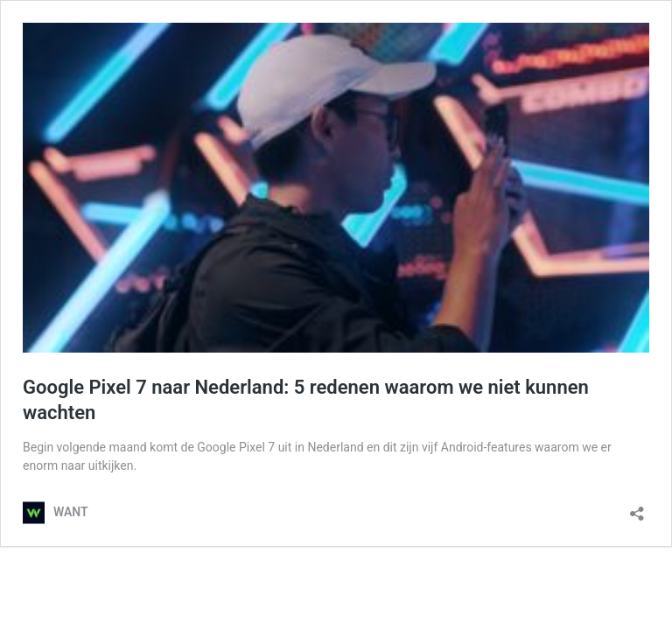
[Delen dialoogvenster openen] (637, 508)
